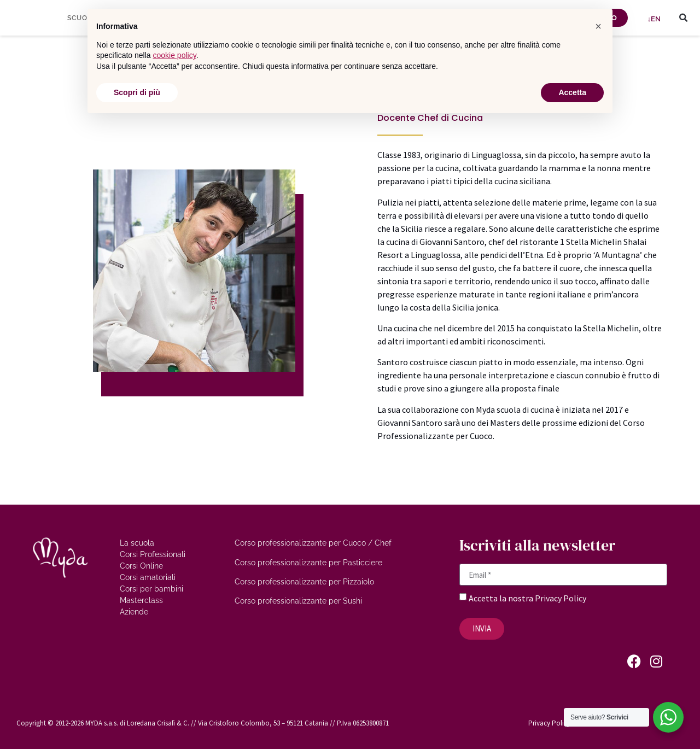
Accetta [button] (572, 92)
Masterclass (141, 600)
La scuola (137, 543)
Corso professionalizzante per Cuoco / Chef (313, 543)
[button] (684, 18)
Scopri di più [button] (137, 92)
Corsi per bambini (151, 589)
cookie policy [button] (175, 55)
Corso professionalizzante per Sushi (298, 601)
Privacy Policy (561, 598)
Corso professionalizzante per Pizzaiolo (304, 582)
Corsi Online (141, 566)
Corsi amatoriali (148, 577)
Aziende (134, 612)
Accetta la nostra (502, 598)
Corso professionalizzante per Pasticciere (308, 563)
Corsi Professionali (153, 554)
